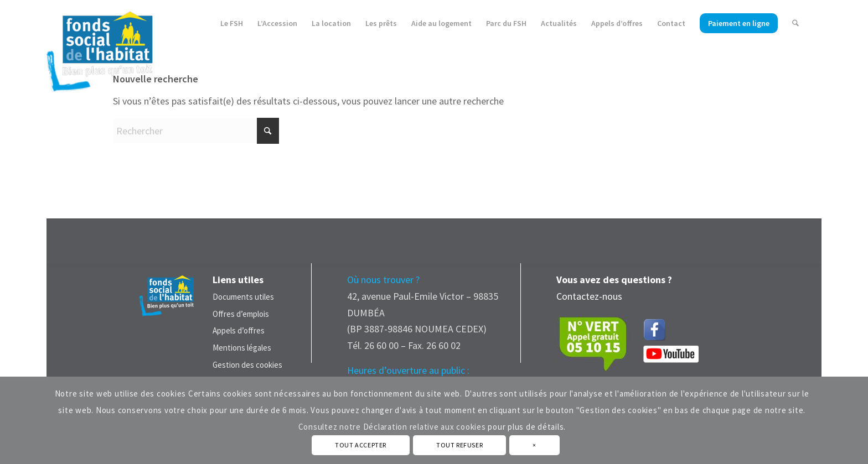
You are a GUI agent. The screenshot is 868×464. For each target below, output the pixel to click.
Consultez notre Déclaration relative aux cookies (392, 427)
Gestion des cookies (247, 365)
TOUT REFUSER (459, 445)
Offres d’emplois (241, 314)
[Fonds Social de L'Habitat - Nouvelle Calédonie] (99, 46)
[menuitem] (232, 24)
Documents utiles (243, 297)
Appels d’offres (239, 330)
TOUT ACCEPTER (361, 445)
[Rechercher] (796, 24)
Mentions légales (242, 348)
